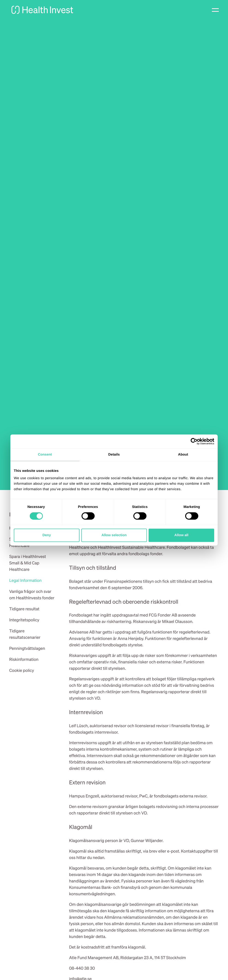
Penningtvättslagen (27, 648)
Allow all (181, 535)
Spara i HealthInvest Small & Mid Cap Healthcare (28, 563)
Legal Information (25, 580)
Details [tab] (114, 455)
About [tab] (183, 455)
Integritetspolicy (24, 620)
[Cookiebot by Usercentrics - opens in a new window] (194, 441)
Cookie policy (22, 670)
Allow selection (114, 535)
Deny (47, 535)
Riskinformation (24, 659)
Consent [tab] (45, 455)
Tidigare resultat (24, 609)
